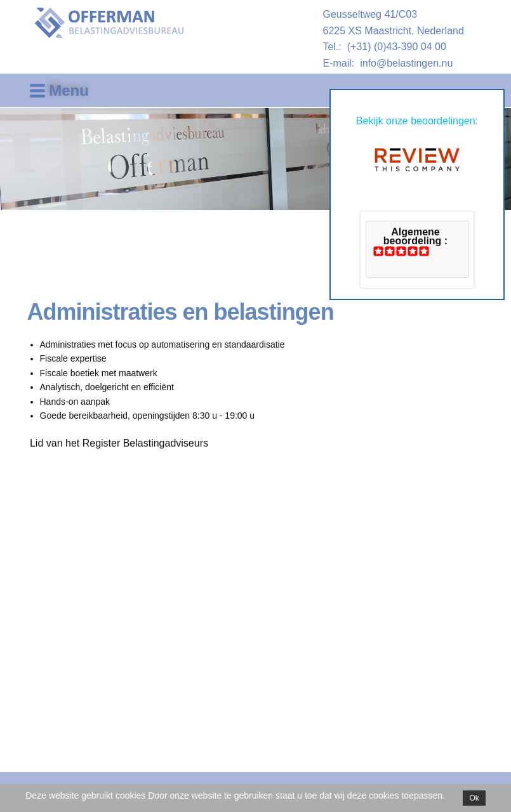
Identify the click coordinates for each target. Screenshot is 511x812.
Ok (474, 798)
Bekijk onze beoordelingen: (417, 121)
